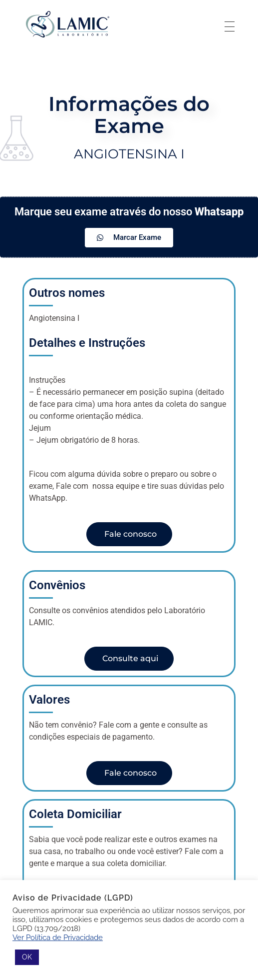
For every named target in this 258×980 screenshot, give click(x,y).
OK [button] (27, 957)
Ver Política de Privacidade (58, 937)
